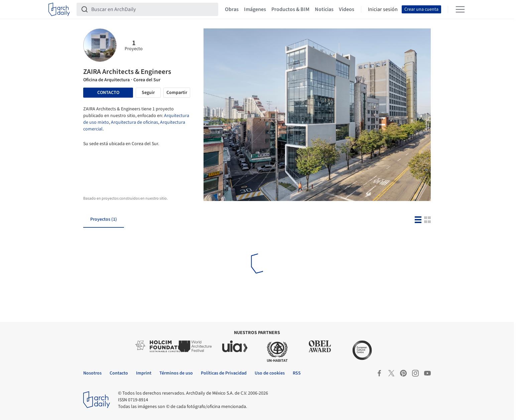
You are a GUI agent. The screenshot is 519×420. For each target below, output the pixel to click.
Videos (347, 9)
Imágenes (255, 9)
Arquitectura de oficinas (135, 122)
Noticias (324, 9)
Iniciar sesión (383, 9)
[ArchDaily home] (59, 9)
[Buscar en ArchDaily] (153, 9)
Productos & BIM (290, 9)
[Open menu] (460, 9)
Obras (232, 9)
